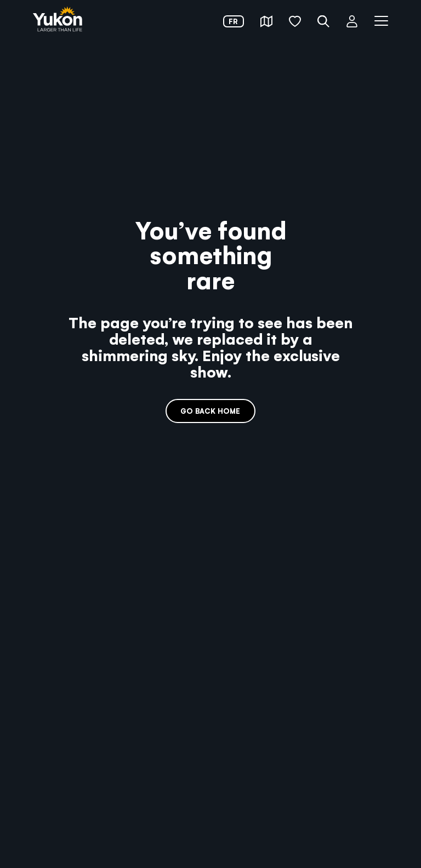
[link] (58, 20)
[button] (266, 21)
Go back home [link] (210, 411)
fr (233, 21)
